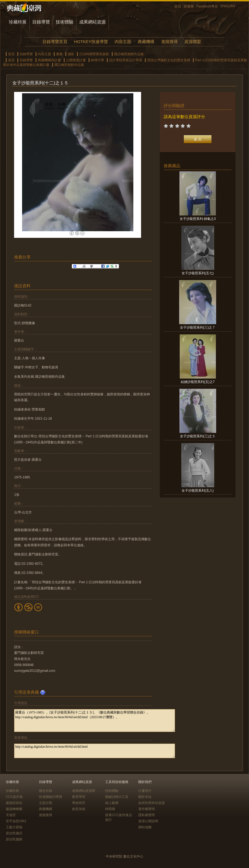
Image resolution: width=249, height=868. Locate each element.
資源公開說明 (148, 821)
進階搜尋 (169, 42)
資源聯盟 (193, 42)
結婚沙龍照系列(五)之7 (198, 382)
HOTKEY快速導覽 (91, 42)
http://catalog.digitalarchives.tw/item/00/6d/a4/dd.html (95, 751)
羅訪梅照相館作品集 (129, 54)
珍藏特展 (18, 22)
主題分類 (46, 803)
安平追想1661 (16, 821)
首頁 (178, 6)
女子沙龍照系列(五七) (198, 273)
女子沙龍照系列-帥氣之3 (198, 219)
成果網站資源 (92, 22)
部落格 (189, 6)
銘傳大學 (97, 60)
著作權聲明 (147, 809)
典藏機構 (146, 42)
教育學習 (79, 797)
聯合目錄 (46, 791)
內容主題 (123, 42)
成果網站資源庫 (84, 791)
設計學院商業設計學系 (126, 60)
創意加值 (79, 809)
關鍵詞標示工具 (117, 797)
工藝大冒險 (14, 827)
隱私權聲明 (147, 815)
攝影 (71, 54)
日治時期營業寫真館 (94, 54)
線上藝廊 (112, 803)
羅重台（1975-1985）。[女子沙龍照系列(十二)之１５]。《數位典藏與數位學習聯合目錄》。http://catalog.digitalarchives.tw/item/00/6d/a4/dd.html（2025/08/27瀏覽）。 (95, 721)
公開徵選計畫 (76, 60)
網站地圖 (145, 827)
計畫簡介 (145, 791)
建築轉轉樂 (14, 809)
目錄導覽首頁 (55, 42)
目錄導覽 (41, 22)
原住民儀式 (14, 833)
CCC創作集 (14, 797)
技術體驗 (65, 22)
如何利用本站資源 (152, 803)
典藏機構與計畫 (49, 60)
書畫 (59, 54)
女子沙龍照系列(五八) (198, 491)
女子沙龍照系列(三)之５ (198, 436)
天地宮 (11, 815)
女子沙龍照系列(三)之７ (198, 328)
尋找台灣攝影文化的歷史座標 (169, 60)
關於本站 (145, 797)
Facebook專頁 (207, 6)
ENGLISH (228, 6)
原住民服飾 (14, 839)
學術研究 (79, 803)
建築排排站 (14, 803)
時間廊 (110, 809)
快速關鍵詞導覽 (51, 797)
